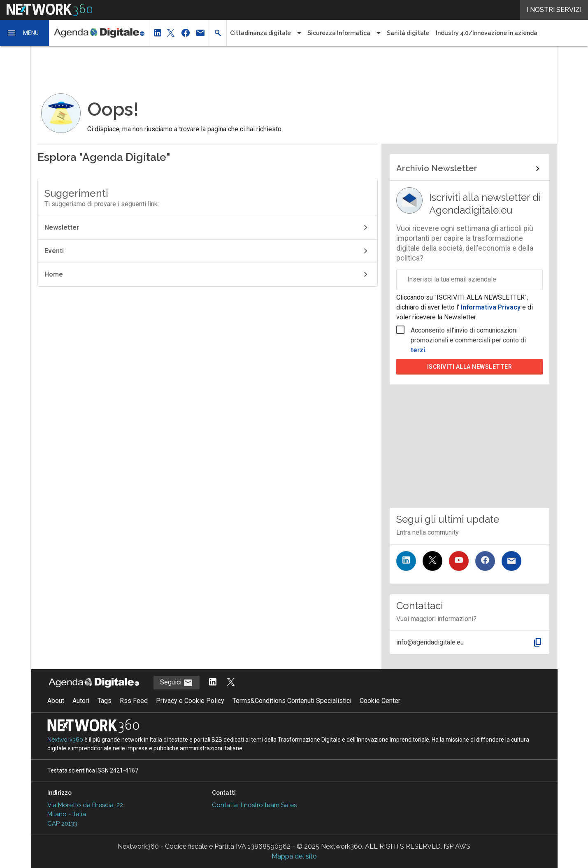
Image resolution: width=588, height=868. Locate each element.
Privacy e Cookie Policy (190, 701)
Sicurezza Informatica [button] (339, 33)
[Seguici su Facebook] (485, 561)
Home (208, 275)
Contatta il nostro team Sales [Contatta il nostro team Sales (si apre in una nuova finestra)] (254, 805)
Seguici (177, 683)
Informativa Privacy (491, 307)
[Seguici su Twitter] (432, 561)
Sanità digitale (408, 33)
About (56, 701)
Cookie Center (380, 701)
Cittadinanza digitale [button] (260, 33)
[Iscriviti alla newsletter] (511, 561)
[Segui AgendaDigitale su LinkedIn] (213, 683)
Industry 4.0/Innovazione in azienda (487, 33)
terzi (418, 350)
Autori (81, 701)
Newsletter (208, 228)
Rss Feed (134, 701)
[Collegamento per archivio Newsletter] (469, 169)
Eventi (208, 251)
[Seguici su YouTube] (459, 561)
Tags (105, 701)
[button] (25, 33)
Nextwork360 (65, 740)
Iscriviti (470, 367)
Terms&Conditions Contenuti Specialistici (292, 701)
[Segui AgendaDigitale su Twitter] (231, 683)
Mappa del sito (294, 856)
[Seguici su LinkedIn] (406, 561)
